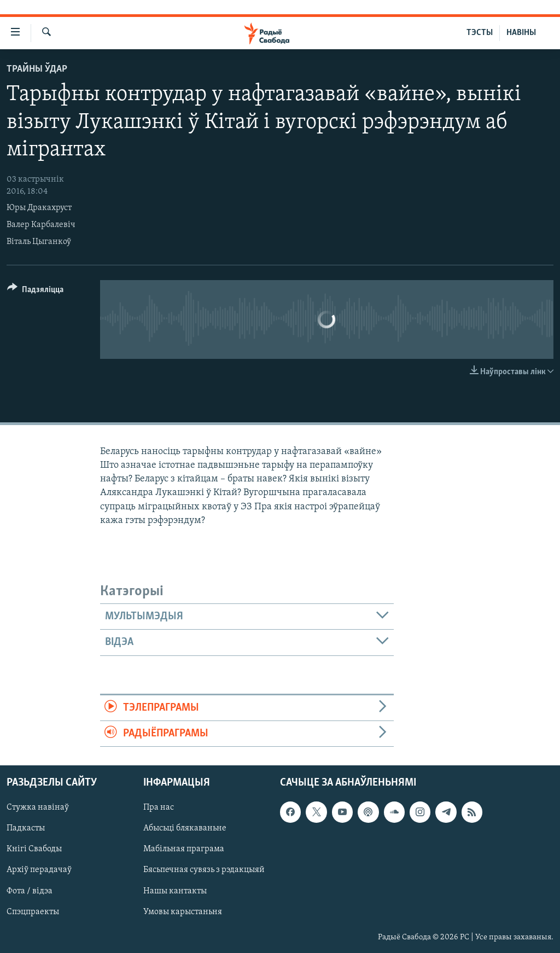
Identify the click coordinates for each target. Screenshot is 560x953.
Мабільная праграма (184, 850)
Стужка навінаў (38, 808)
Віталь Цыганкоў (39, 242)
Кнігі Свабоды (34, 850)
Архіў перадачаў (39, 870)
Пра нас (159, 808)
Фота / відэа (30, 891)
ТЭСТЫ (480, 33)
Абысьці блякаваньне (185, 829)
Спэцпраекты (33, 912)
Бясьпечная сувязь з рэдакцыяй (204, 870)
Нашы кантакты (175, 891)
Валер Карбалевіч (41, 225)
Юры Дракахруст (39, 208)
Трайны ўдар (37, 69)
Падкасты (26, 829)
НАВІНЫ (521, 33)
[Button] (35, 291)
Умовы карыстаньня (183, 912)
